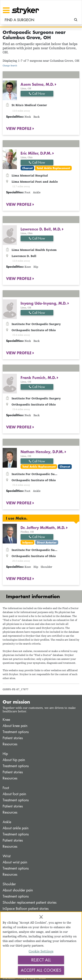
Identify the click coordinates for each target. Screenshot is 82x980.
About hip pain (14, 760)
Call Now (37, 93)
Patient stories (13, 738)
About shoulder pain (18, 890)
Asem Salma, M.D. (38, 84)
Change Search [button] (10, 66)
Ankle (7, 822)
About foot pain (14, 794)
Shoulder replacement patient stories (30, 902)
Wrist (7, 856)
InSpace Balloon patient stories (26, 909)
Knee (6, 720)
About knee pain (15, 726)
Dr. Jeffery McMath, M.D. (43, 528)
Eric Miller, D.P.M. (37, 153)
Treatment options (16, 732)
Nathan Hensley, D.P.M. (43, 452)
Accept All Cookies (41, 970)
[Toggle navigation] (6, 10)
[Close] (41, 917)
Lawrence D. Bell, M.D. (41, 229)
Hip (5, 754)
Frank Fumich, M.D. (39, 377)
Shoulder (9, 884)
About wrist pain (15, 862)
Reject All (41, 960)
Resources (10, 744)
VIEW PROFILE (19, 128)
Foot (6, 788)
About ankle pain (16, 828)
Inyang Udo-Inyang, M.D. (44, 303)
